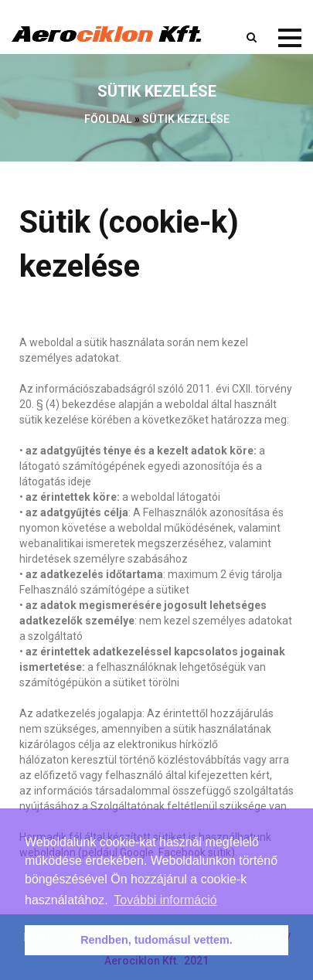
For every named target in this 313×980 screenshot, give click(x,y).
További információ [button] (165, 900)
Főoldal (108, 119)
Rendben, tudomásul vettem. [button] (156, 940)
